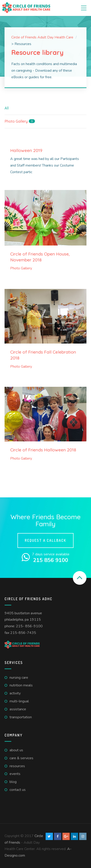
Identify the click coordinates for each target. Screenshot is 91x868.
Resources (17, 766)
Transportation (21, 717)
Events (15, 774)
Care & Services (21, 758)
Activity (15, 693)
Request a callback (45, 540)
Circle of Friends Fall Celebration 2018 (43, 355)
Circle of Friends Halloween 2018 (43, 450)
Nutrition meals (21, 685)
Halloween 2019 (26, 150)
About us (16, 750)
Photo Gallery (21, 268)
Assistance (18, 709)
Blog (13, 782)
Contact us (18, 790)
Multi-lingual (19, 701)
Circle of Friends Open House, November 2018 (40, 257)
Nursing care (19, 678)
